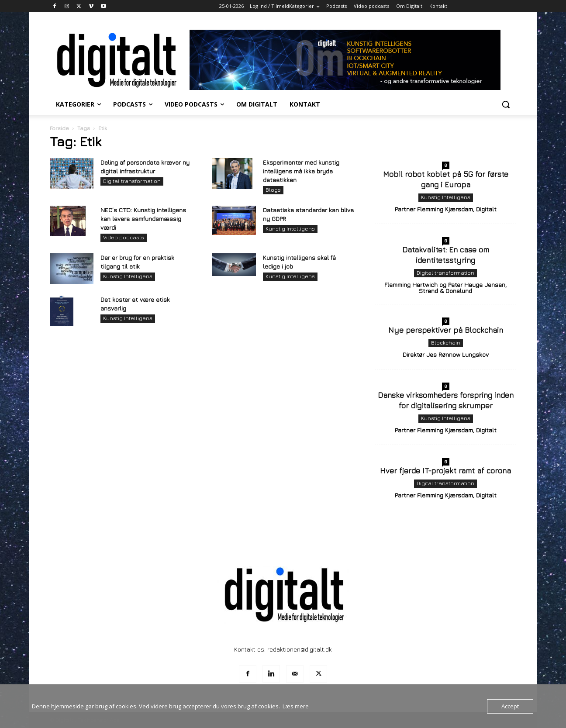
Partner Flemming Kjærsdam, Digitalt (446, 209)
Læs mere (296, 706)
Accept (510, 706)
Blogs (273, 190)
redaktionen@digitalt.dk (300, 649)
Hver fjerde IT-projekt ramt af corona (445, 471)
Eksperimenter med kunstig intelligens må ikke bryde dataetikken (301, 171)
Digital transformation (132, 181)
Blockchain (446, 343)
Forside (59, 128)
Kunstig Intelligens (290, 229)
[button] (506, 104)
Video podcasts (124, 237)
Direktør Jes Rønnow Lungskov (446, 354)
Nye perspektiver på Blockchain (446, 330)
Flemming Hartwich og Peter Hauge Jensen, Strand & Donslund (445, 288)
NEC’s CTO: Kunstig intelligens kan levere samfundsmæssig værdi (143, 219)
